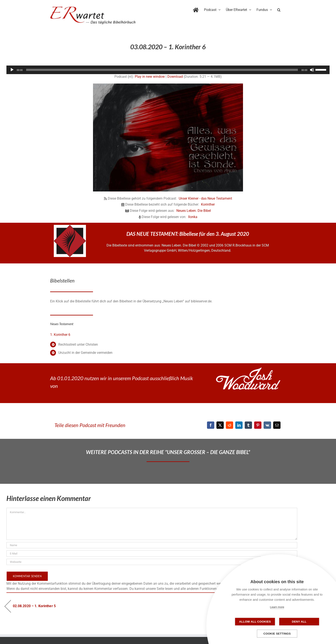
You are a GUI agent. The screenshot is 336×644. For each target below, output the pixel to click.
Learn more (277, 607)
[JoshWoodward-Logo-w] (248, 369)
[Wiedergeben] (12, 70)
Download (175, 77)
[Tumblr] (248, 425)
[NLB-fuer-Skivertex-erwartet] (70, 226)
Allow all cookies (256, 622)
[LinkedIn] (239, 425)
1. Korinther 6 (60, 335)
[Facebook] (211, 425)
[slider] (162, 70)
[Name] (152, 545)
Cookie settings (277, 634)
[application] (168, 70)
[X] (220, 425)
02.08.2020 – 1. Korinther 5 (34, 606)
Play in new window (150, 77)
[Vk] (267, 425)
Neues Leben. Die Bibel (194, 211)
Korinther (208, 204)
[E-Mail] (277, 425)
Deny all (298, 622)
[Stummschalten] (312, 70)
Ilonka (193, 217)
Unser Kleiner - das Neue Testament (205, 198)
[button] (279, 9)
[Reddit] (229, 425)
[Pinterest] (258, 425)
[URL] (152, 562)
